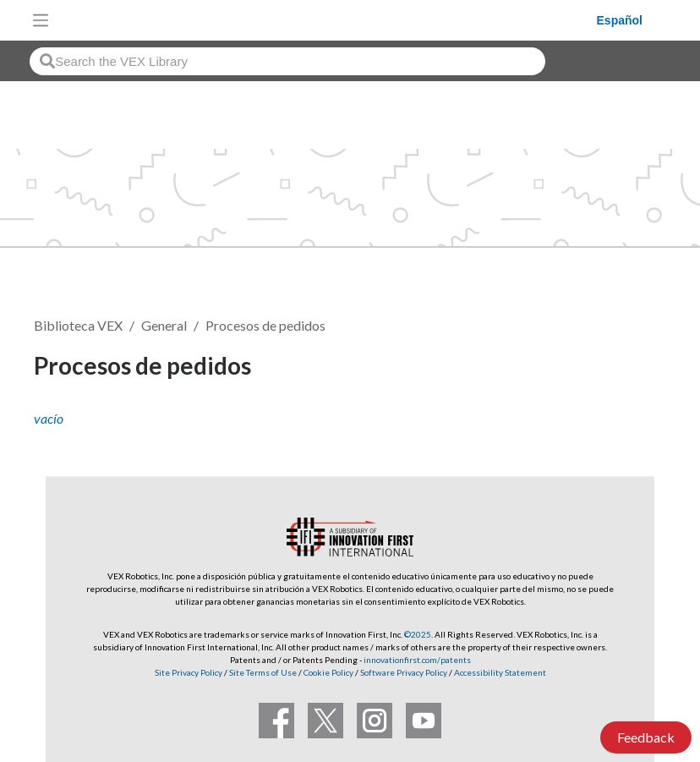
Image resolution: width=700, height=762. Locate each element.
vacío (49, 418)
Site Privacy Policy (189, 672)
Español (620, 20)
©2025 (418, 634)
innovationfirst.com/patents (417, 660)
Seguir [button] (625, 368)
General (164, 325)
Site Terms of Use (262, 672)
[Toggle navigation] (41, 20)
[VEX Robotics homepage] (327, 20)
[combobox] (287, 61)
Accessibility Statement (500, 672)
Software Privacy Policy (404, 672)
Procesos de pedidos (265, 325)
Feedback (646, 737)
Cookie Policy (328, 672)
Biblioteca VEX (78, 325)
